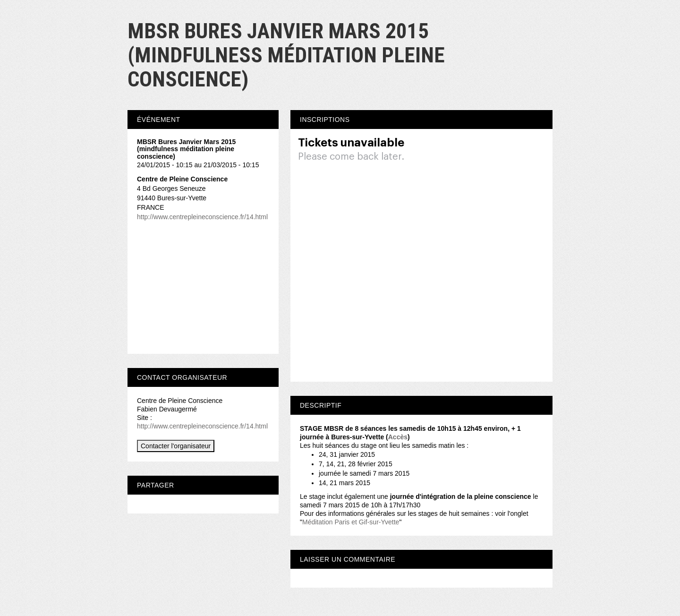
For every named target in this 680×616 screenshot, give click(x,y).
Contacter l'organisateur (176, 446)
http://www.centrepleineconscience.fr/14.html (202, 217)
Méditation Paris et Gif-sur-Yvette (351, 522)
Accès (398, 437)
